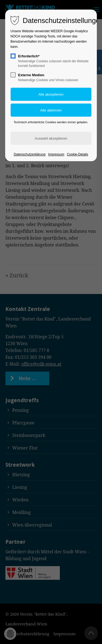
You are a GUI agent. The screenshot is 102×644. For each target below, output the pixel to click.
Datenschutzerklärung (30, 154)
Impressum (56, 154)
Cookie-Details (78, 154)
